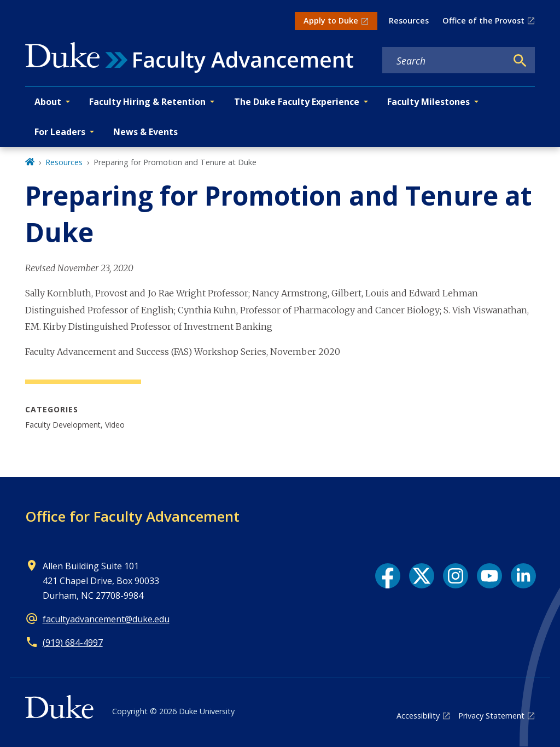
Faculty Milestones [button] (428, 102)
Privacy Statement (491, 716)
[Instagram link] (456, 576)
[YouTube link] (489, 576)
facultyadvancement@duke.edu (106, 619)
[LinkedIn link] (523, 576)
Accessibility (418, 716)
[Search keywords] (445, 61)
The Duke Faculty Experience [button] (297, 102)
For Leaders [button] (60, 132)
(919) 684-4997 (73, 643)
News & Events (145, 132)
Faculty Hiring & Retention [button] (147, 102)
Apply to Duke (331, 21)
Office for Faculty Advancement (132, 516)
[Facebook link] (388, 576)
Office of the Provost (483, 21)
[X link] (422, 576)
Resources (409, 21)
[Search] (520, 61)
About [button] (48, 102)
